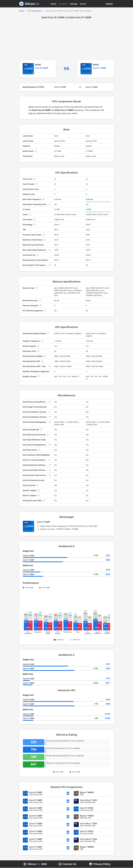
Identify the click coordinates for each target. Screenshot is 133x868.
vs (68, 794)
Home (54, 4)
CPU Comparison (35, 11)
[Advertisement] (67, 41)
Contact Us (70, 864)
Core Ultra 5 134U (88, 800)
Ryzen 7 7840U (87, 816)
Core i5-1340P (42, 68)
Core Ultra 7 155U (88, 824)
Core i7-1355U (87, 808)
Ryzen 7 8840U (87, 793)
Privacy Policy (102, 864)
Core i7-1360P (99, 68)
